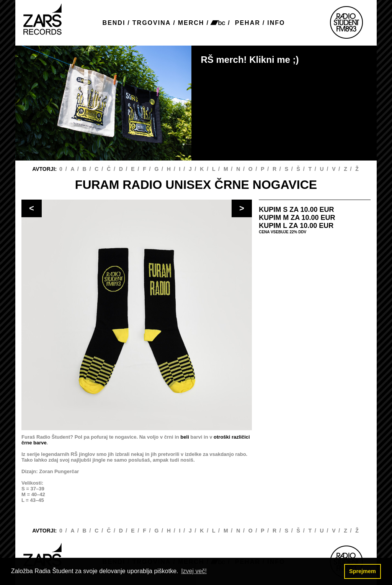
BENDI (114, 23)
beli (185, 437)
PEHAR (248, 23)
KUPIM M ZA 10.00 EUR (297, 218)
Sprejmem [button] (363, 571)
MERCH (191, 23)
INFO (276, 23)
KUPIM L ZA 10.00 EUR (296, 226)
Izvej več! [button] (194, 571)
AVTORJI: (45, 169)
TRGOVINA (152, 23)
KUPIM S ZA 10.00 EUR (296, 210)
